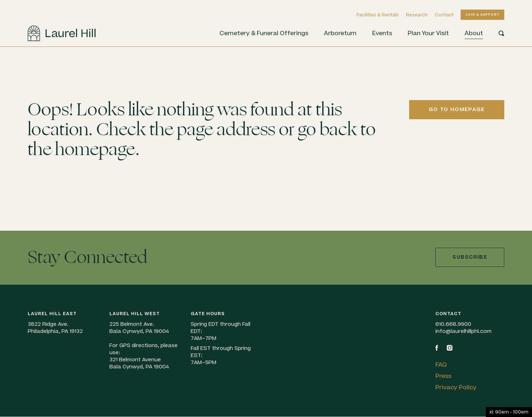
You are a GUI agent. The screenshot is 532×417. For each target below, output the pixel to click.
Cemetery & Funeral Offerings (264, 33)
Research (417, 15)
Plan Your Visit (428, 33)
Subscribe (470, 257)
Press (443, 376)
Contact (444, 15)
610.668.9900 (453, 324)
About (474, 33)
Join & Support (482, 15)
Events (382, 33)
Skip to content (0, 47)
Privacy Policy (456, 388)
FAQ (441, 365)
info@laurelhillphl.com (463, 331)
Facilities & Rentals (378, 15)
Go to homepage (457, 109)
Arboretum (340, 33)
